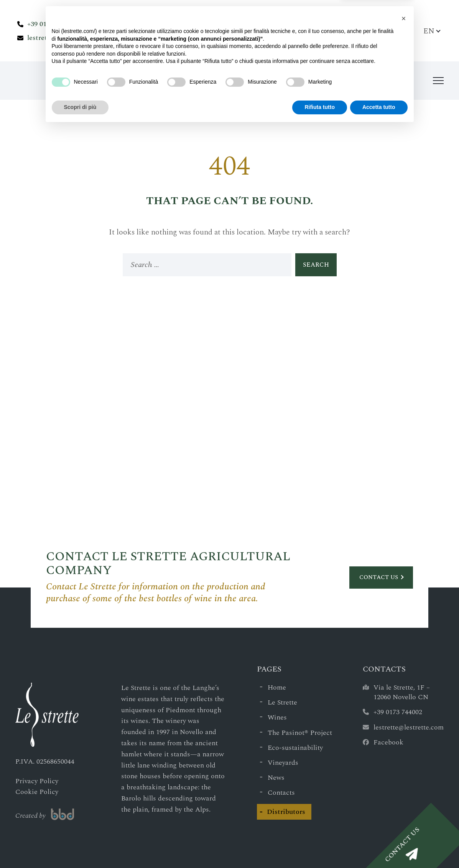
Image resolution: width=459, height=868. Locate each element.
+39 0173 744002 (52, 24)
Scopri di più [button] (80, 847)
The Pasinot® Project (300, 733)
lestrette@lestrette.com (64, 38)
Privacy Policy (37, 781)
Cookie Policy (37, 792)
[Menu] (438, 81)
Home (277, 687)
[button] (404, 758)
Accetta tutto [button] (379, 847)
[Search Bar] (409, 31)
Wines (277, 717)
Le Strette (282, 702)
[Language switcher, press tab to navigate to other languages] (432, 31)
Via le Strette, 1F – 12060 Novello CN (402, 692)
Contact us (379, 577)
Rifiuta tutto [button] (320, 847)
